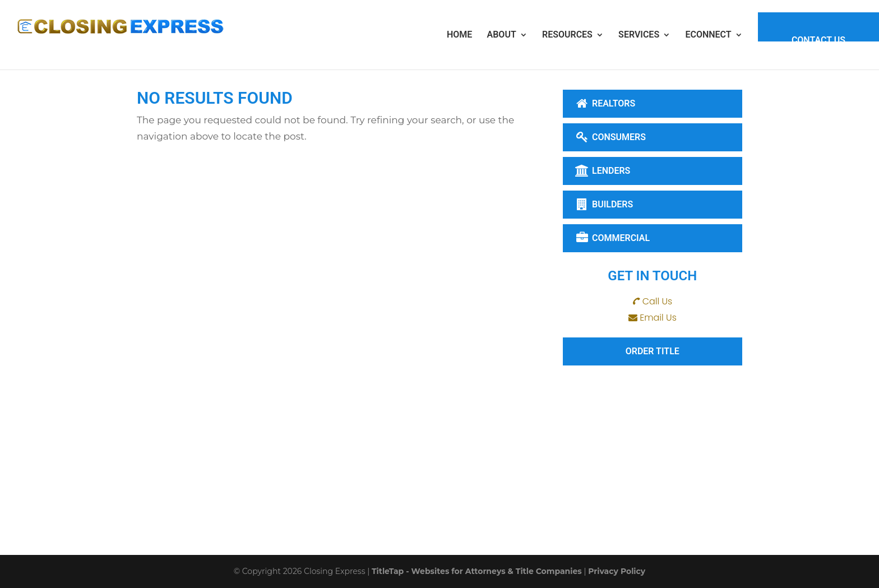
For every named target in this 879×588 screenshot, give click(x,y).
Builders (604, 204)
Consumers (610, 137)
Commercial (612, 238)
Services (639, 34)
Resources (567, 34)
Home (459, 34)
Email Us (658, 318)
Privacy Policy (617, 571)
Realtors (605, 103)
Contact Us (818, 40)
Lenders (603, 171)
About (502, 34)
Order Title (653, 351)
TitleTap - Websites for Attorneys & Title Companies (477, 571)
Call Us (658, 301)
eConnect (708, 34)
